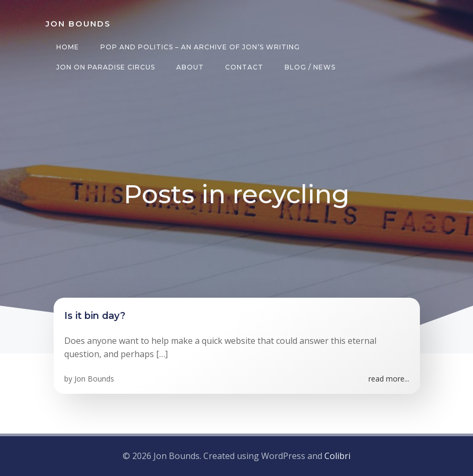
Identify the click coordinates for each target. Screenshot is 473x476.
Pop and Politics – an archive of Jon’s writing (200, 47)
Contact (244, 67)
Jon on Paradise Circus (106, 67)
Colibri (337, 456)
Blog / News (310, 67)
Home (68, 47)
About (190, 67)
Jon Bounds (94, 379)
